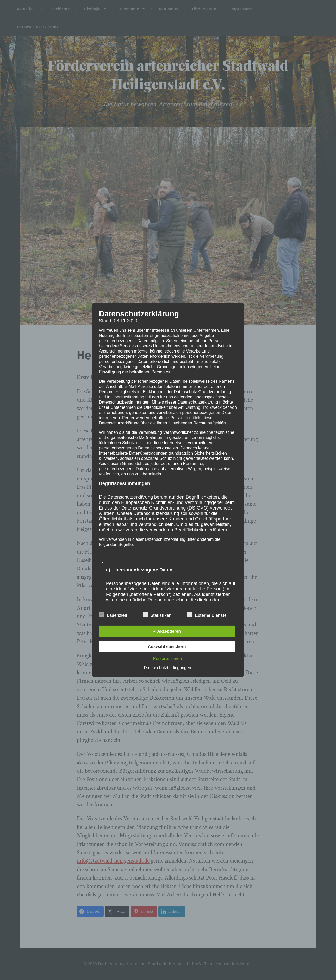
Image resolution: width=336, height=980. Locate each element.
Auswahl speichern (167, 647)
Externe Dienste (207, 615)
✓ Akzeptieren (167, 631)
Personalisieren (167, 659)
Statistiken (157, 615)
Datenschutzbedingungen (167, 668)
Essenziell (113, 615)
